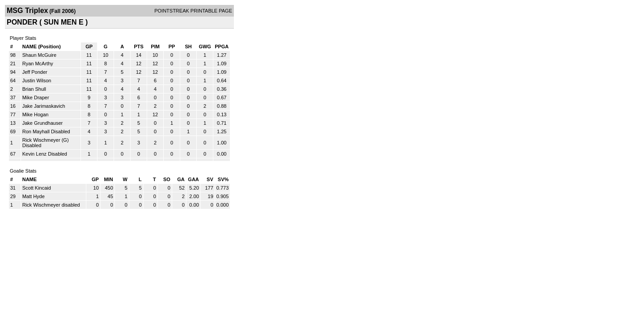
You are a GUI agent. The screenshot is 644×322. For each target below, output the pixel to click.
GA (181, 179)
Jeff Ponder (35, 72)
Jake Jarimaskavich (44, 106)
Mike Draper (36, 97)
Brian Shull (34, 89)
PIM (155, 47)
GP (89, 47)
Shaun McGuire (39, 55)
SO (167, 179)
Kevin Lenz (34, 154)
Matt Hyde (34, 196)
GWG (205, 47)
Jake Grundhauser (43, 123)
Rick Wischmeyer (41, 140)
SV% (223, 179)
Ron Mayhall (36, 131)
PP (172, 47)
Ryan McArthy (38, 64)
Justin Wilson (37, 80)
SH (188, 47)
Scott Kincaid (37, 188)
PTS (138, 47)
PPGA (222, 47)
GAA (193, 179)
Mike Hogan (36, 114)
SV (210, 179)
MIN (109, 179)
